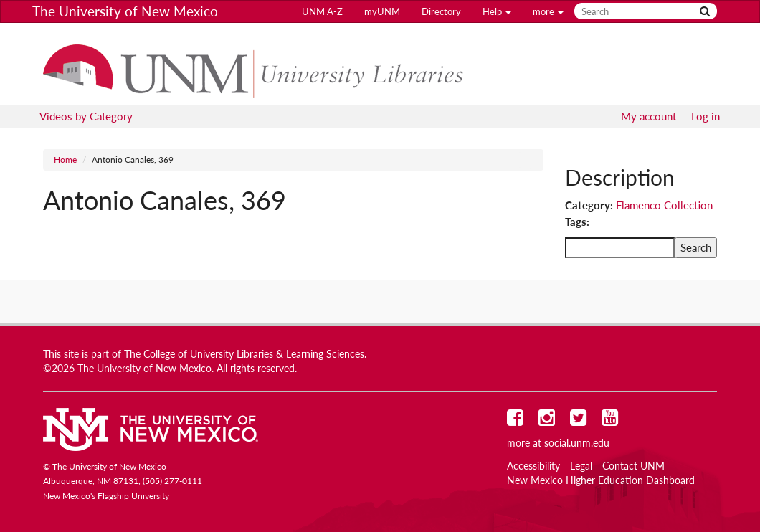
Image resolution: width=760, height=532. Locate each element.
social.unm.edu (577, 443)
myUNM (382, 11)
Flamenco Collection (664, 205)
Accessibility (533, 466)
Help (497, 11)
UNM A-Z (322, 11)
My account (649, 116)
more (548, 11)
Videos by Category (86, 116)
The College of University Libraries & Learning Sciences (244, 354)
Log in (706, 116)
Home (65, 160)
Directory (441, 11)
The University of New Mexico (125, 11)
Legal (581, 466)
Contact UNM (633, 466)
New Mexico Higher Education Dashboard (601, 480)
